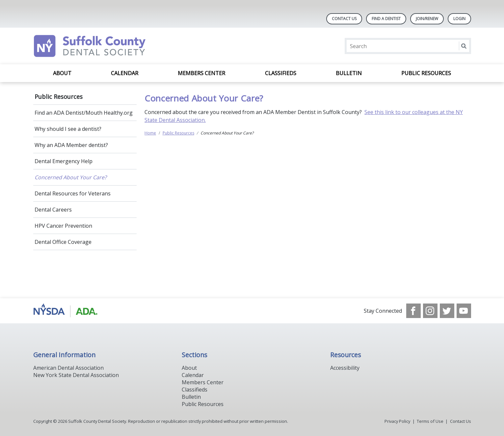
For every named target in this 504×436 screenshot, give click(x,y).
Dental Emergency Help (64, 161)
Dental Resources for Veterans (73, 193)
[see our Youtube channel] (464, 311)
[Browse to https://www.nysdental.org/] (67, 311)
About (62, 73)
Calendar (125, 73)
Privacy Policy (397, 421)
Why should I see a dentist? (68, 129)
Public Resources (426, 73)
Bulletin (349, 73)
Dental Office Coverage (63, 242)
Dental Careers (53, 210)
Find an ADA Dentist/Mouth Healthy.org (84, 113)
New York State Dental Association (76, 375)
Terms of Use (430, 421)
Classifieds (281, 73)
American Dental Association (68, 368)
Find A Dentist (386, 19)
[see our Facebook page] (413, 311)
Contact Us (344, 19)
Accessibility (345, 368)
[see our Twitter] (447, 311)
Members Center (201, 73)
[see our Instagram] (430, 311)
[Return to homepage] (118, 46)
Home (150, 133)
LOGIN (459, 19)
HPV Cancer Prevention (63, 226)
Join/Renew (427, 19)
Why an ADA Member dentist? (71, 145)
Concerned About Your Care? (71, 177)
